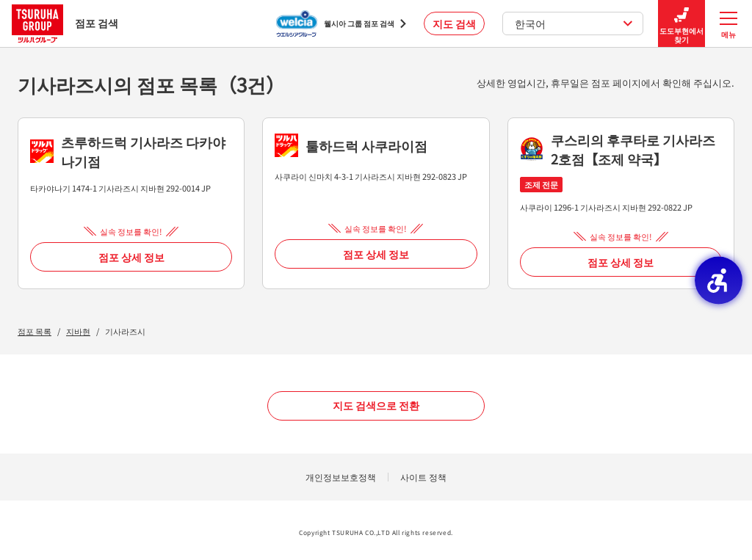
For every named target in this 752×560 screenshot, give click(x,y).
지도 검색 (454, 23)
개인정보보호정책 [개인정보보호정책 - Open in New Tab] (341, 477)
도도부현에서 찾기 (681, 24)
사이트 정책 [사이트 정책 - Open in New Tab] (423, 477)
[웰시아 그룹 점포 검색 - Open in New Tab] (341, 23)
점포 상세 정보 (131, 257)
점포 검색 (65, 23)
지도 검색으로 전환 (376, 405)
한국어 (574, 23)
